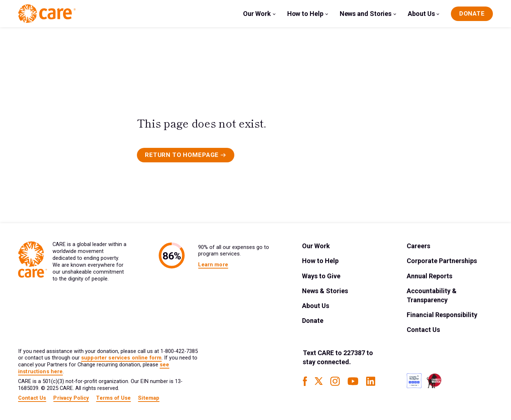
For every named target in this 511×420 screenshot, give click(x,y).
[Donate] (472, 14)
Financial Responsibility (442, 315)
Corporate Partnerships (442, 261)
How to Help (305, 14)
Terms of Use (113, 398)
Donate (313, 321)
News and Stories (366, 14)
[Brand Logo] (47, 14)
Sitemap (149, 398)
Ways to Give (321, 276)
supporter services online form (121, 358)
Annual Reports (430, 276)
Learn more (213, 265)
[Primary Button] (186, 155)
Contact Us (423, 330)
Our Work (257, 14)
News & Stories (325, 291)
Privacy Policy (71, 398)
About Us (421, 14)
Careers (418, 246)
